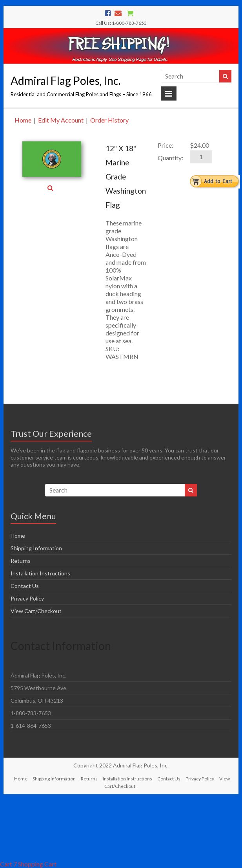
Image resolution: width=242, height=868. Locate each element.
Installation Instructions (40, 573)
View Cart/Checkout (36, 611)
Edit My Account (61, 120)
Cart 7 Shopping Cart (28, 864)
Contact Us (25, 586)
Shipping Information (36, 548)
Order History (109, 120)
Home (23, 120)
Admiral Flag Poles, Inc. (66, 81)
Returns (21, 561)
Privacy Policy (27, 598)
